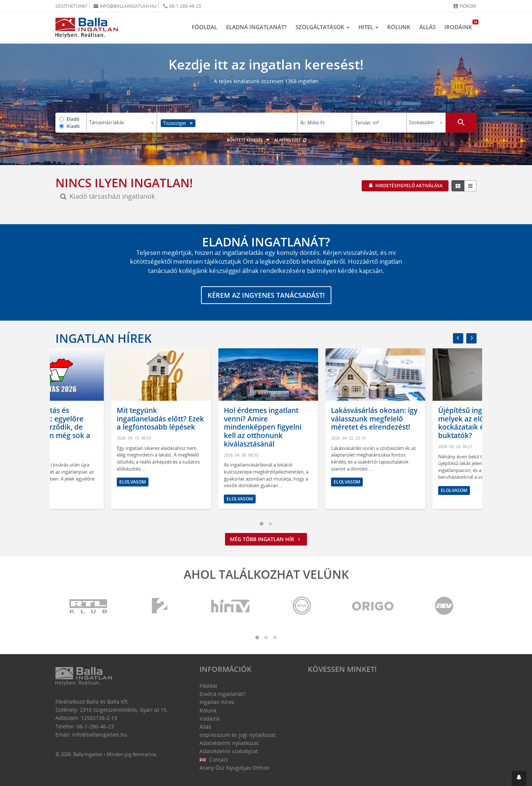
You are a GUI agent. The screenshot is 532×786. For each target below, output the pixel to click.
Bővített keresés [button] (249, 140)
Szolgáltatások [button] (323, 27)
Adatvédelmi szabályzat (229, 751)
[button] (519, 778)
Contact (214, 760)
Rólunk (399, 27)
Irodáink (461, 25)
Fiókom (465, 6)
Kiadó (73, 126)
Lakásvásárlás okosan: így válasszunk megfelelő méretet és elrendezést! (426, 419)
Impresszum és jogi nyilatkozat (238, 735)
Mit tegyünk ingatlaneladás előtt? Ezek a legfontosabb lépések (212, 419)
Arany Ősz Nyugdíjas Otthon (235, 768)
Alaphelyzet (291, 140)
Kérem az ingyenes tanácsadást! (266, 295)
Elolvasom (77, 499)
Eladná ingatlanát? (256, 27)
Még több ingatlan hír (266, 539)
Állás (427, 27)
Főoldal (204, 27)
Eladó (73, 119)
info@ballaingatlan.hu (125, 6)
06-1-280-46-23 (182, 6)
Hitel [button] (368, 27)
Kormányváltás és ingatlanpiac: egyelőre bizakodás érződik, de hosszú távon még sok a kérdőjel (101, 427)
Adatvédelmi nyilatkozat (229, 743)
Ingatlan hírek (103, 338)
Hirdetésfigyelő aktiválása (408, 186)
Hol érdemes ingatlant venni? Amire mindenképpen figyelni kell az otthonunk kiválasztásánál (314, 427)
